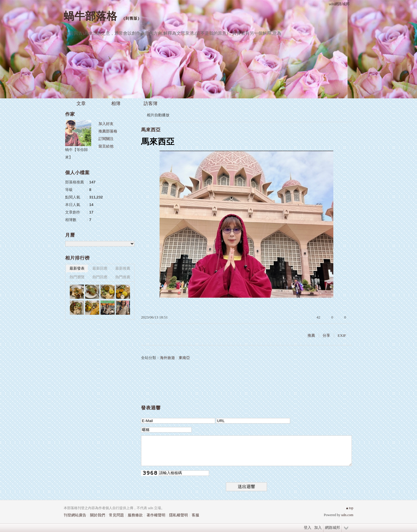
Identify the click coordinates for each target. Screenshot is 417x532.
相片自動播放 (158, 115)
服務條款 (135, 515)
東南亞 (184, 358)
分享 (326, 335)
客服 (195, 515)
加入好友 (106, 124)
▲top (349, 508)
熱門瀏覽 (77, 277)
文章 (81, 103)
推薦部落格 (108, 131)
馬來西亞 (151, 130)
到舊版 (131, 18)
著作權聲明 (156, 515)
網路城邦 (332, 528)
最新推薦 (123, 268)
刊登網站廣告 (75, 515)
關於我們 (98, 515)
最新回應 (100, 268)
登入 (308, 528)
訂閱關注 (106, 139)
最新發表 (77, 268)
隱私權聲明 (179, 515)
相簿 (116, 103)
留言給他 (106, 146)
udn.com (347, 515)
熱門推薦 (123, 277)
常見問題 (116, 515)
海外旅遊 (167, 358)
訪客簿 (151, 103)
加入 (318, 528)
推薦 (311, 335)
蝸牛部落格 (90, 16)
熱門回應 (100, 277)
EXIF (342, 335)
